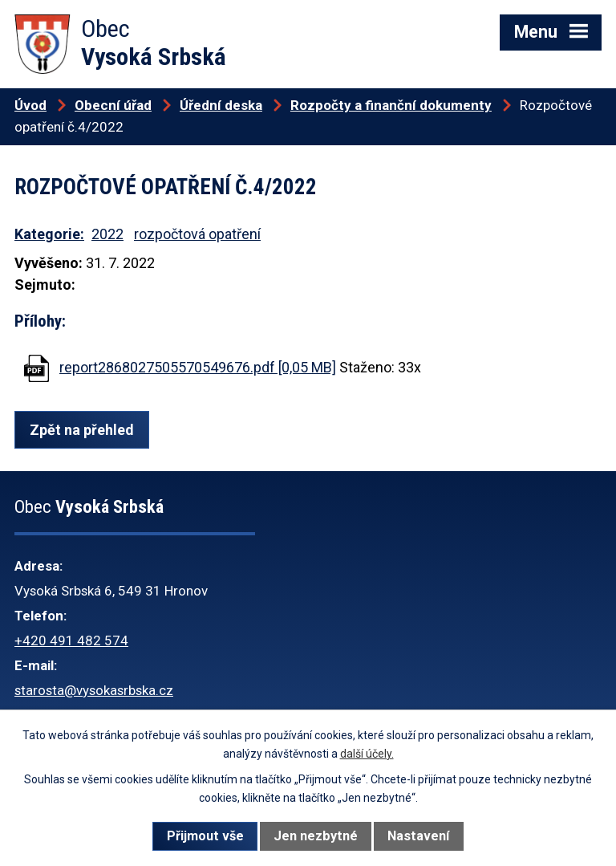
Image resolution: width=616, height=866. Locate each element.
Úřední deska (221, 105)
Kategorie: (49, 234)
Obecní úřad (113, 105)
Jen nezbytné (316, 836)
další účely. (367, 754)
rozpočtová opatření (197, 234)
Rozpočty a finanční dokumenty (391, 105)
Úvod (30, 105)
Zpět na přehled (82, 430)
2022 (107, 234)
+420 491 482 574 (71, 640)
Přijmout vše (205, 836)
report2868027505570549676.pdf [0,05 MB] (198, 367)
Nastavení (418, 836)
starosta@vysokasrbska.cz (94, 690)
